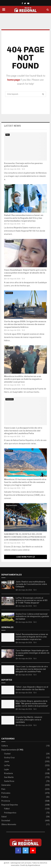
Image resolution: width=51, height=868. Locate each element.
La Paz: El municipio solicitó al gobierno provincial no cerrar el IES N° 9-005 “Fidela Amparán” (32, 600)
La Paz (7, 765)
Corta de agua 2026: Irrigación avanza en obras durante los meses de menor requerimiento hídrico (25, 324)
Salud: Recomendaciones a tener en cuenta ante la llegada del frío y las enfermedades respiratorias (24, 218)
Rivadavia (8, 773)
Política (5, 797)
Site (7, 733)
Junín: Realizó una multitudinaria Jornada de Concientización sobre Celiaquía (31, 584)
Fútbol (7, 809)
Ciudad (7, 754)
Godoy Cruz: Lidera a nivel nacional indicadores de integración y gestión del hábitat (32, 616)
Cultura (5, 746)
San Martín (9, 777)
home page (14, 80)
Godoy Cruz (9, 758)
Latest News (12, 126)
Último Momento (9, 824)
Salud (4, 817)
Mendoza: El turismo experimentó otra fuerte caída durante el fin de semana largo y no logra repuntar (25, 482)
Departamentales (12, 505)
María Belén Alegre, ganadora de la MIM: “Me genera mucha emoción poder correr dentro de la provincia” (32, 703)
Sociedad (6, 821)
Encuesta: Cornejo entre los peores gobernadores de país (23, 165)
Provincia (9, 293)
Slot (3, 733)
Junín (7, 761)
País (8, 135)
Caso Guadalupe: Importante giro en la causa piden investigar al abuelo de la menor (25, 273)
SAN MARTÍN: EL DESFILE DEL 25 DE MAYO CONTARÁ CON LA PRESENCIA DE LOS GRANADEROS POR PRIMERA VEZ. (25, 537)
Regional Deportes (10, 805)
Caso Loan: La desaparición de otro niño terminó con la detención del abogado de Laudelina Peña (23, 431)
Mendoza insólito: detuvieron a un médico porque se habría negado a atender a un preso (23, 379)
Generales (10, 187)
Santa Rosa (9, 781)
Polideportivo (10, 813)
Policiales (6, 793)
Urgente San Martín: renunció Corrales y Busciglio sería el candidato (29, 720)
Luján (6, 769)
